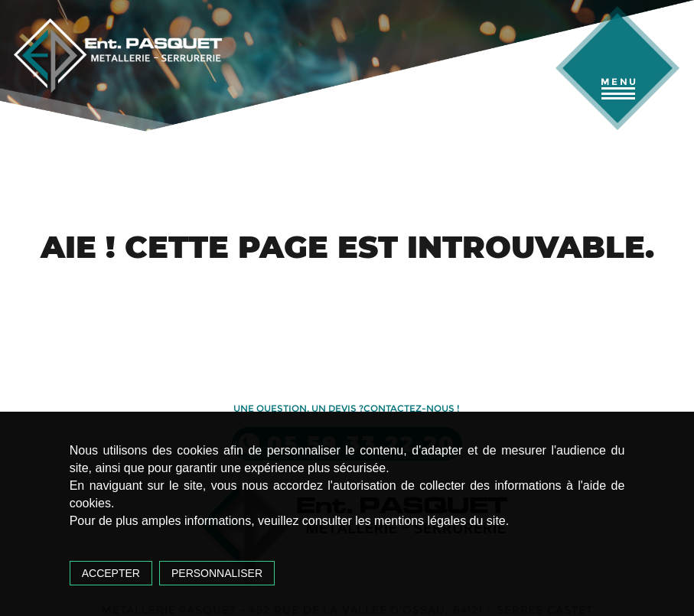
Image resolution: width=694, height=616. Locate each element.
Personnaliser (217, 573)
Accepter (111, 573)
